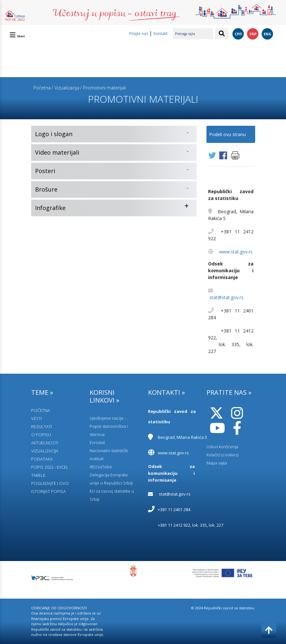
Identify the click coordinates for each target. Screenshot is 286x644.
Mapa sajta (217, 463)
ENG (267, 34)
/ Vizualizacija (65, 88)
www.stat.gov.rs (236, 252)
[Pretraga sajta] (193, 34)
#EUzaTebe (101, 467)
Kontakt (161, 34)
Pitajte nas (139, 34)
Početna (42, 88)
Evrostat (97, 442)
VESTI (37, 418)
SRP (253, 34)
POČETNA (41, 410)
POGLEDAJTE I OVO (50, 483)
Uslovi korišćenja (222, 447)
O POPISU (41, 435)
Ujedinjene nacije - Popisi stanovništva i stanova (109, 426)
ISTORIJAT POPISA (49, 491)
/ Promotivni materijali (103, 88)
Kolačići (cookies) (222, 455)
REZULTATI (42, 427)
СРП (238, 34)
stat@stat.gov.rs (226, 297)
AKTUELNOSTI (45, 443)
